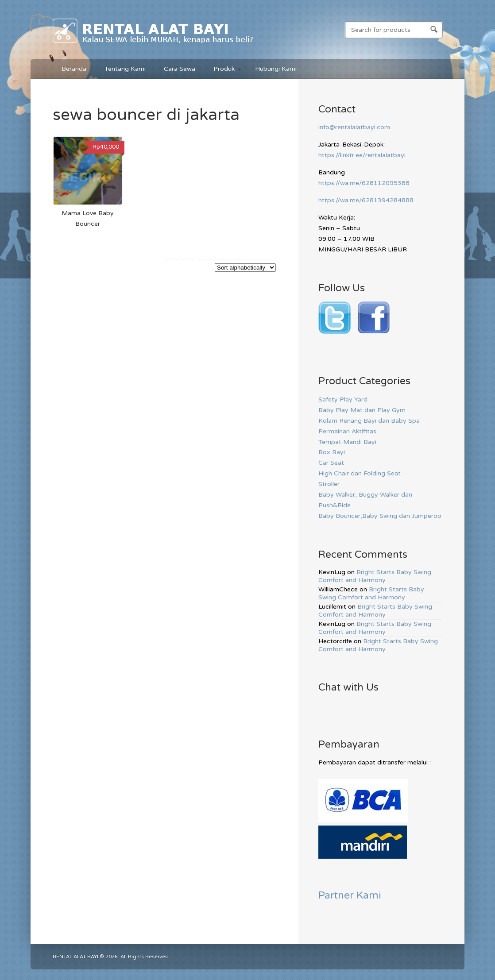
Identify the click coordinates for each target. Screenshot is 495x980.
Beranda (74, 69)
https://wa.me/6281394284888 (366, 200)
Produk (223, 70)
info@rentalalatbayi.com (354, 127)
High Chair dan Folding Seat (360, 473)
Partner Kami (350, 895)
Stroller (329, 484)
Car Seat (331, 463)
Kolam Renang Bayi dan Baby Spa (369, 421)
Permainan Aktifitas (347, 431)
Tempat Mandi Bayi (347, 442)
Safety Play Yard (343, 399)
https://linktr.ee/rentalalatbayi (362, 155)
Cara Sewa (180, 69)
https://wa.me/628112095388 (364, 183)
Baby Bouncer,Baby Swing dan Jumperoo (380, 516)
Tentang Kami (125, 69)
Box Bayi (332, 452)
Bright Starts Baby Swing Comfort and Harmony (375, 576)
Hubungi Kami (276, 69)
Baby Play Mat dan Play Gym (362, 410)
